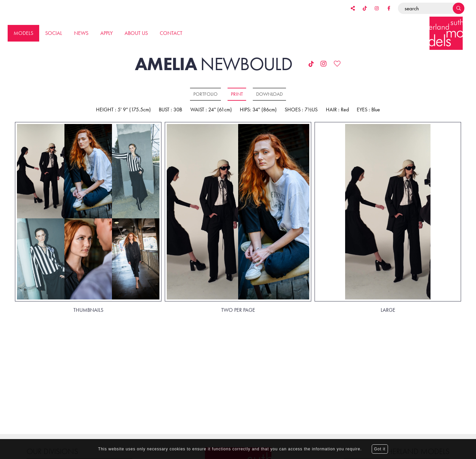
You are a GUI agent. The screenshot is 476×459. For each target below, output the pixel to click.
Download (269, 94)
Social (54, 33)
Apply (106, 33)
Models (23, 33)
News (81, 33)
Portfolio (205, 94)
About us (136, 33)
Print (237, 94)
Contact (171, 33)
